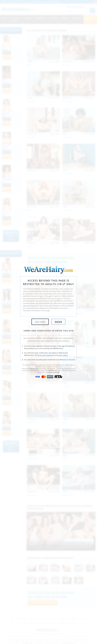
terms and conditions (46, 355)
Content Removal (53, 372)
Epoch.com (34, 369)
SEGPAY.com (53, 371)
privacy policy (62, 355)
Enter (58, 322)
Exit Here (40, 322)
